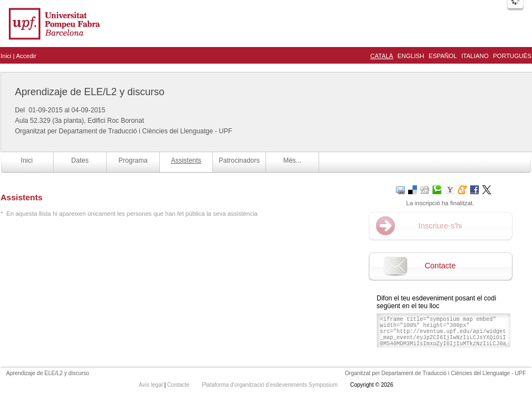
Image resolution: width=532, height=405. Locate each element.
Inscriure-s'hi (440, 226)
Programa (133, 160)
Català (382, 56)
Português (512, 56)
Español (443, 56)
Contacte (440, 266)
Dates (80, 160)
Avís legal (152, 385)
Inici (6, 56)
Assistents (186, 160)
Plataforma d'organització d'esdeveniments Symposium (270, 385)
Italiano (475, 56)
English (411, 56)
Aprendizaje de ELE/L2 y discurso (90, 92)
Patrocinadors (239, 160)
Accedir (26, 56)
